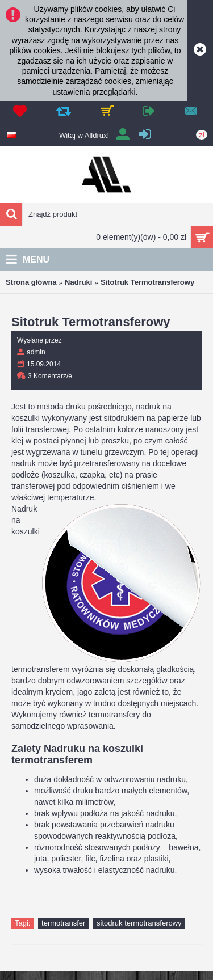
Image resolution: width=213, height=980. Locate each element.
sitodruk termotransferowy (139, 923)
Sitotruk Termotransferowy (147, 282)
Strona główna (31, 282)
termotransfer (63, 923)
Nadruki (78, 282)
